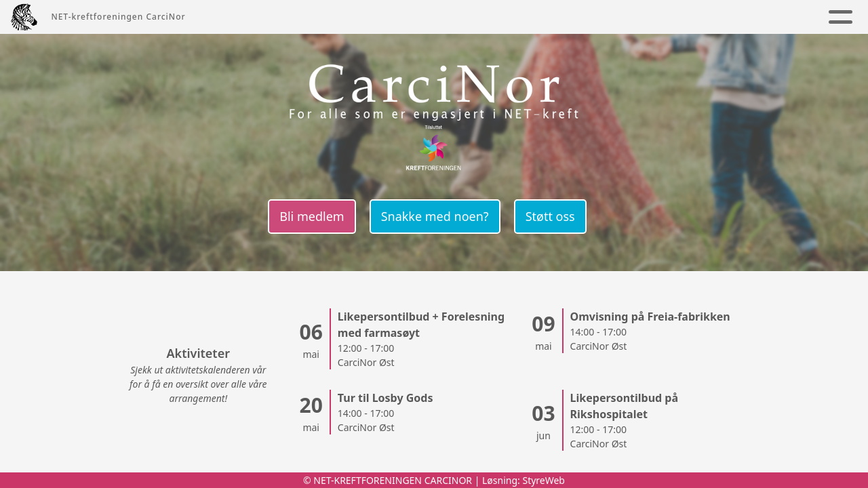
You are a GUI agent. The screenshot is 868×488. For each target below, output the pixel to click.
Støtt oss (550, 216)
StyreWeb (544, 480)
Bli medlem (312, 216)
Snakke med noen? (435, 216)
